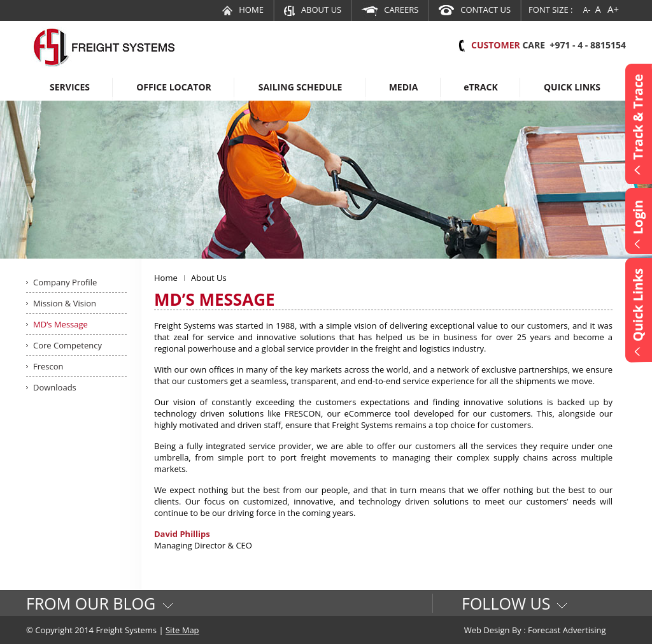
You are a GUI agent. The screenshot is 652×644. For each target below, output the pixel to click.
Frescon (48, 366)
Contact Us (475, 10)
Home (243, 10)
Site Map (182, 630)
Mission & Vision (65, 303)
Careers (390, 10)
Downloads (55, 387)
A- (587, 10)
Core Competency (67, 345)
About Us (313, 10)
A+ (613, 9)
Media (404, 87)
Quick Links (572, 87)
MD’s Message (60, 324)
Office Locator (174, 87)
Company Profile (65, 282)
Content (639, 124)
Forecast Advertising (567, 630)
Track (481, 87)
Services (70, 87)
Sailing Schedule (301, 87)
